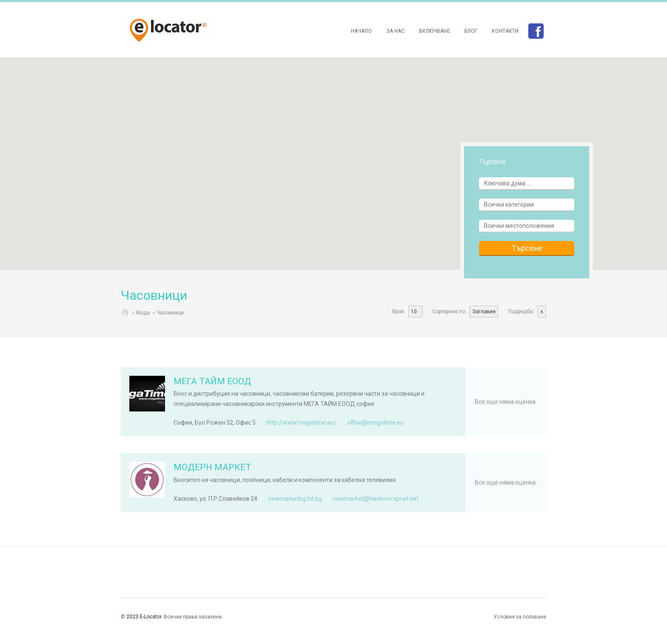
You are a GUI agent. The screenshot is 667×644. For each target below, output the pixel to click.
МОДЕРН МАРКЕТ (212, 467)
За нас (395, 31)
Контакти (505, 31)
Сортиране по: (449, 312)
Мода (143, 313)
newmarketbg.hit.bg (295, 499)
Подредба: (521, 312)
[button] (161, 73)
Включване (435, 31)
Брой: (399, 312)
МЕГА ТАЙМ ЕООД (212, 381)
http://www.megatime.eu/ (301, 423)
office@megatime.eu (375, 423)
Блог (471, 31)
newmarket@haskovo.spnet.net (376, 499)
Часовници (170, 313)
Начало (361, 31)
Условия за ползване (520, 617)
